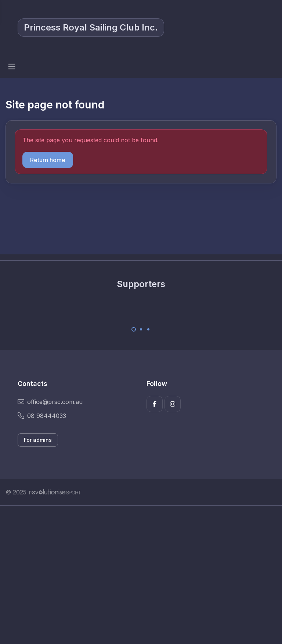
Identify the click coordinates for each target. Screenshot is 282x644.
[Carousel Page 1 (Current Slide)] (134, 329)
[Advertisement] (141, 575)
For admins (38, 440)
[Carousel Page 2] (141, 329)
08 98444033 (42, 416)
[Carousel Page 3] (148, 329)
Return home (48, 160)
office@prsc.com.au (50, 402)
